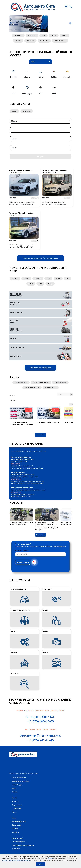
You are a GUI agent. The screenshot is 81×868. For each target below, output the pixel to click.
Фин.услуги (30, 41)
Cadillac (26, 278)
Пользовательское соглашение (23, 845)
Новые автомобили (21, 382)
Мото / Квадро (17, 785)
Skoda (31, 284)
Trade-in (18, 41)
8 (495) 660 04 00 (16, 479)
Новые (14, 111)
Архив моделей (17, 838)
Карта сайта (16, 849)
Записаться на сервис (41, 368)
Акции (14, 818)
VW (68, 278)
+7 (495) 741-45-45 (40, 740)
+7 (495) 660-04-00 (40, 721)
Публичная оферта (19, 842)
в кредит (34, 198)
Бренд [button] (12, 395)
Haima (50, 284)
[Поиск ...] (64, 394)
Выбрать (40, 157)
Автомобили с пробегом (41, 382)
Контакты (15, 832)
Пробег (62, 711)
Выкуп (64, 35)
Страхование (44, 41)
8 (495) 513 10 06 (16, 492)
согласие (50, 859)
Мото (43, 35)
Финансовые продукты (32, 387)
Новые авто (18, 35)
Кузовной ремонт (60, 41)
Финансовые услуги (19, 821)
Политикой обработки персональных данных (16, 860)
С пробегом (32, 35)
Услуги (14, 812)
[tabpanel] (40, 82)
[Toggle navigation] (66, 7)
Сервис (54, 35)
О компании (16, 825)
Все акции (40, 435)
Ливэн (58, 278)
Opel (48, 278)
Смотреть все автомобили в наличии (40, 258)
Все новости (40, 535)
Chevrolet (38, 278)
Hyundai (15, 278)
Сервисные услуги (60, 382)
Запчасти (15, 801)
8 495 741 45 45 (16, 464)
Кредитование (17, 805)
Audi (40, 284)
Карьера (15, 829)
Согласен (40, 864)
